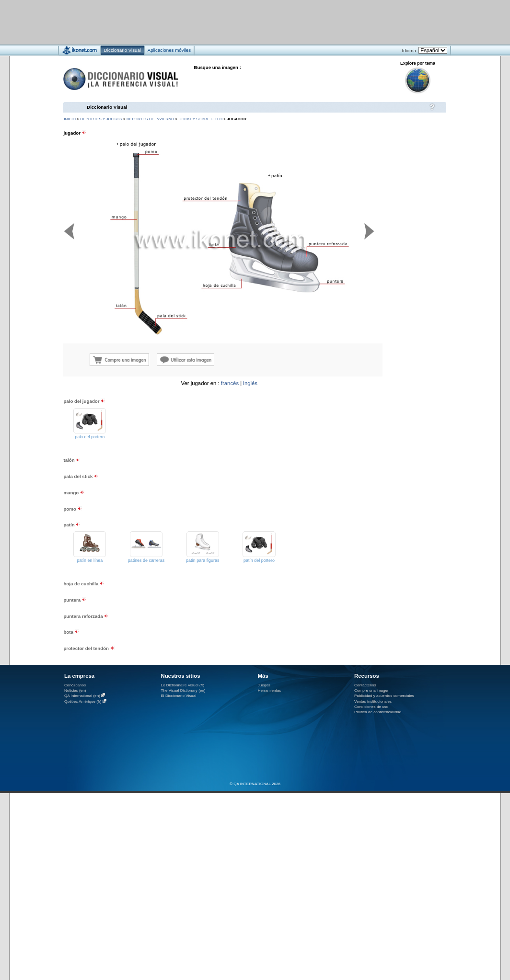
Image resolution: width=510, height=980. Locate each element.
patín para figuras (203, 560)
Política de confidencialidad (378, 712)
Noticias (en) (75, 690)
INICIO (70, 119)
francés (230, 383)
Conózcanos (75, 685)
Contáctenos (365, 685)
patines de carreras (146, 560)
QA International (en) (82, 696)
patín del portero (259, 560)
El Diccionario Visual (178, 696)
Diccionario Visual (107, 107)
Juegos (264, 685)
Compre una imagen (372, 690)
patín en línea (90, 560)
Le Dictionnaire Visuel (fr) (182, 685)
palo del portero (90, 437)
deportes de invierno (150, 119)
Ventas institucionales (373, 701)
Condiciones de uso (371, 707)
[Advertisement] (226, 22)
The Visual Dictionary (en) (183, 690)
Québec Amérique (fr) (83, 701)
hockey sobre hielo (201, 119)
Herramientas (270, 690)
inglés (250, 383)
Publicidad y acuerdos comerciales (384, 696)
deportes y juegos (101, 119)
